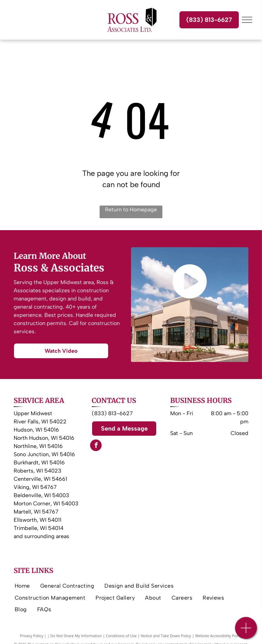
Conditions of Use (121, 636)
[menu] (247, 20)
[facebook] (96, 446)
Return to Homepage (131, 209)
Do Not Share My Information (76, 636)
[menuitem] (22, 586)
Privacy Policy (32, 636)
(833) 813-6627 (112, 413)
